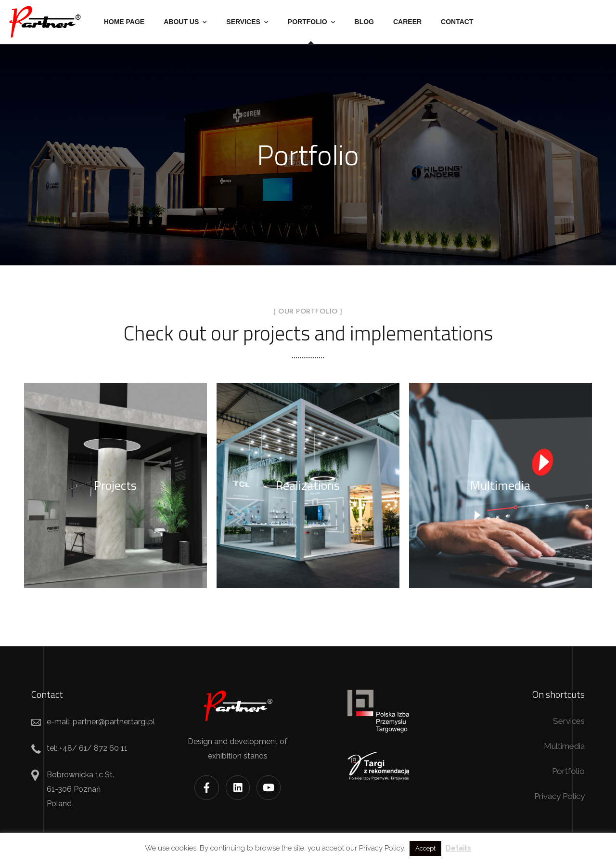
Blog (364, 22)
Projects (115, 485)
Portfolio (308, 22)
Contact (457, 22)
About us (181, 22)
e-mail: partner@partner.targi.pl (101, 722)
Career (407, 22)
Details (458, 848)
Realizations (308, 485)
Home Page (124, 22)
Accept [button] (425, 848)
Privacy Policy (559, 796)
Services (243, 22)
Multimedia (500, 485)
